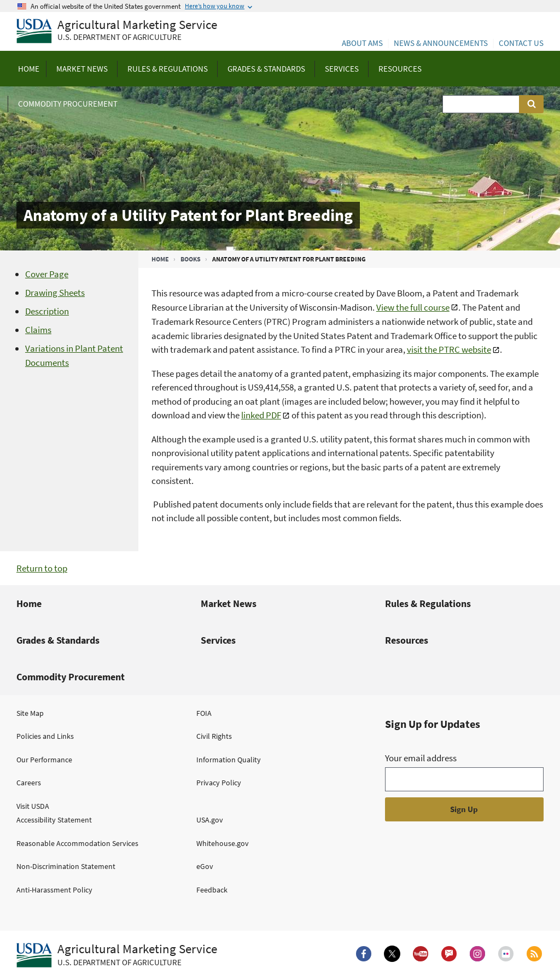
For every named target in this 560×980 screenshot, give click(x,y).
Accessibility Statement (54, 820)
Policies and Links (45, 736)
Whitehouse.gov (223, 843)
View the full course (413, 307)
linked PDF (261, 415)
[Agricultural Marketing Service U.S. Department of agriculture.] (117, 955)
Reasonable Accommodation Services (77, 843)
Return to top (42, 568)
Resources (407, 640)
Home (160, 259)
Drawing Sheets (55, 293)
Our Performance (44, 760)
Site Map (30, 713)
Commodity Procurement (71, 677)
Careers (29, 783)
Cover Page (47, 274)
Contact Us (521, 43)
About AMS (362, 43)
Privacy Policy (219, 783)
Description (47, 311)
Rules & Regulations (428, 603)
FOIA (204, 713)
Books (191, 259)
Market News (229, 603)
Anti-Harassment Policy (54, 890)
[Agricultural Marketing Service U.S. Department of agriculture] (117, 31)
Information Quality (229, 760)
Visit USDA (33, 806)
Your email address (421, 758)
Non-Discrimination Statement (66, 866)
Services (218, 640)
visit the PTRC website (449, 349)
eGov (205, 866)
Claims (38, 330)
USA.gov (210, 820)
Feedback (212, 890)
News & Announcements (441, 43)
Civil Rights (214, 736)
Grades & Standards (58, 640)
